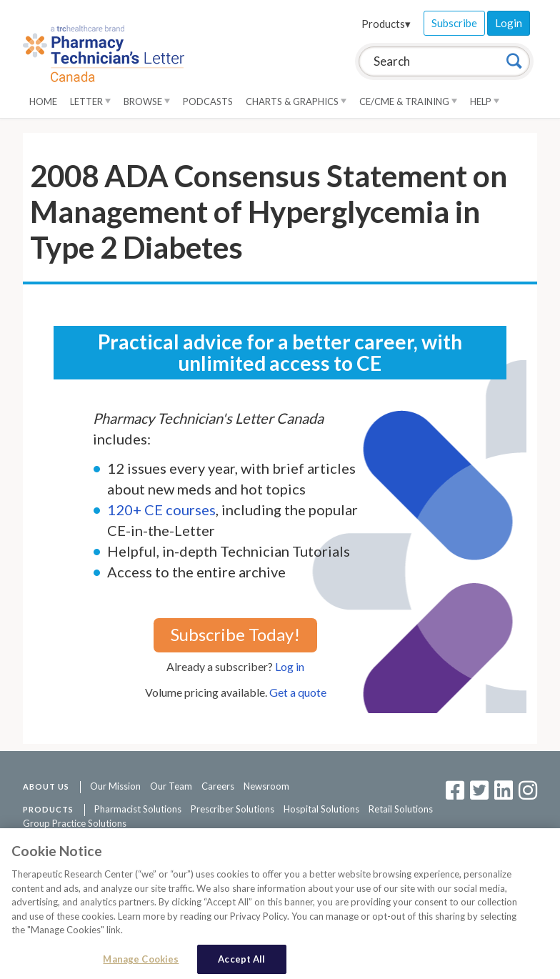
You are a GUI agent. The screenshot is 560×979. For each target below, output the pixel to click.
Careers (218, 786)
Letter (90, 101)
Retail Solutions (401, 809)
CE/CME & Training (408, 101)
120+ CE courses (161, 510)
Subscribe (454, 23)
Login (509, 23)
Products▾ (386, 24)
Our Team (171, 786)
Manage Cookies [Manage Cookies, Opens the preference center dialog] (141, 964)
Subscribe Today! (235, 634)
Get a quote (298, 692)
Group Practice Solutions (75, 823)
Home (43, 101)
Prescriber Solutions (232, 809)
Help (485, 101)
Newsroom (266, 786)
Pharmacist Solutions (138, 809)
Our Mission (115, 786)
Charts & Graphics (296, 101)
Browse (147, 101)
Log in (290, 666)
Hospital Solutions (321, 809)
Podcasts (208, 101)
